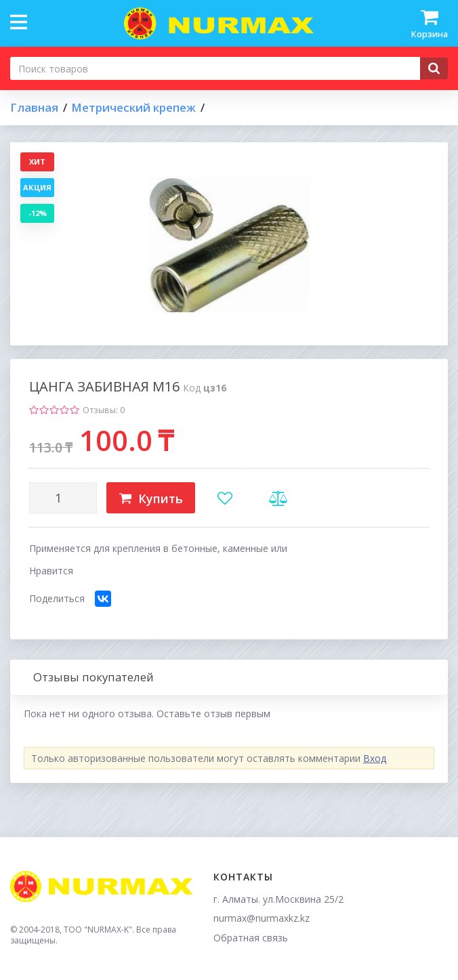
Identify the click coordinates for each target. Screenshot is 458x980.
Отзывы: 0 (104, 410)
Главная (34, 108)
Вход (375, 758)
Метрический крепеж (133, 108)
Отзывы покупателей (93, 677)
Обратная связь (251, 938)
